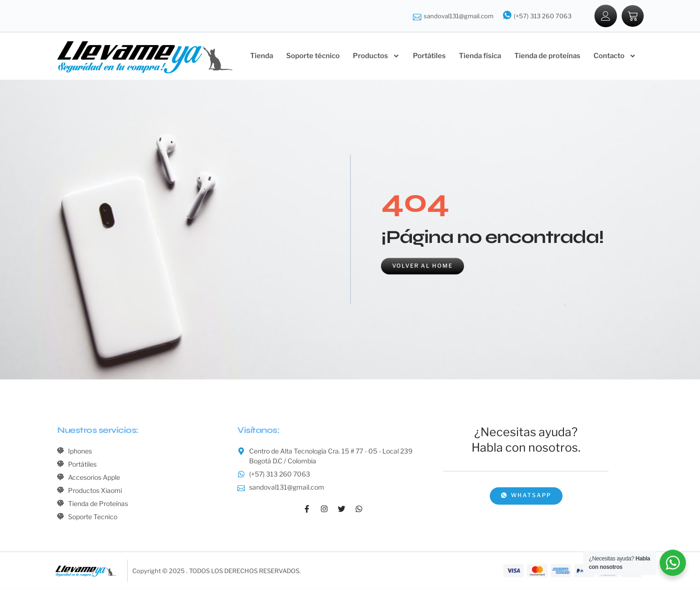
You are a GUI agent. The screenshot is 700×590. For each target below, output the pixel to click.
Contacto (615, 57)
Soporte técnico (313, 56)
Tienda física (480, 56)
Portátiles (429, 56)
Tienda (262, 56)
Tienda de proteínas (547, 56)
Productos (376, 57)
